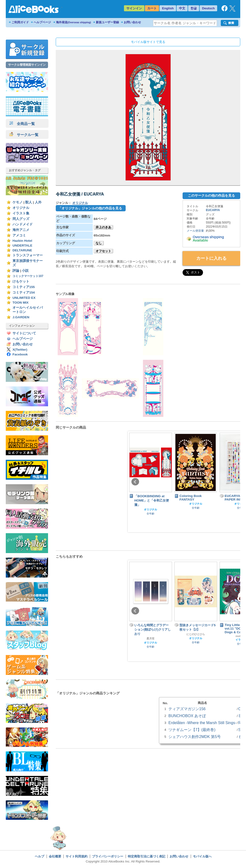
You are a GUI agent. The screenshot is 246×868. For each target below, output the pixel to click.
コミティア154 (24, 292)
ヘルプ (40, 856)
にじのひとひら (196, 634)
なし (99, 243)
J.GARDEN (21, 317)
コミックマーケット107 (28, 276)
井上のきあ (103, 227)
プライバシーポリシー (108, 856)
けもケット (21, 281)
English (168, 8)
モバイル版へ (202, 856)
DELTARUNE (22, 250)
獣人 (29, 202)
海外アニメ (21, 230)
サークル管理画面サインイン (27, 65)
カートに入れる (211, 258)
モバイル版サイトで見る (148, 42)
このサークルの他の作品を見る (211, 195)
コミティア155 (24, 287)
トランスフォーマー (28, 255)
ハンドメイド (23, 224)
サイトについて (24, 333)
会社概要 (55, 856)
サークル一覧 (24, 135)
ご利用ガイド (20, 22)
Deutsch (208, 8)
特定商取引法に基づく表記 (147, 856)
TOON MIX (21, 303)
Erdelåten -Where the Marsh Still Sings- (202, 723)
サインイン (134, 8)
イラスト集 (21, 213)
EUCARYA (213, 210)
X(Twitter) (20, 350)
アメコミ (19, 235)
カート (152, 8)
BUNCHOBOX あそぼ (187, 716)
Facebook (20, 354)
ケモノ (18, 202)
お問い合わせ (132, 22)
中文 (182, 8)
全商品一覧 (22, 124)
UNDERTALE (22, 245)
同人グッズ (21, 219)
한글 (194, 8)
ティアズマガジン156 (187, 709)
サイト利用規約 (77, 856)
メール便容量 (195, 231)
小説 (25, 271)
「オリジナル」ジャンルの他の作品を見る (90, 208)
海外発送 (74, 22)
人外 (38, 202)
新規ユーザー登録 (107, 22)
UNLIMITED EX (24, 298)
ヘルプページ (42, 22)
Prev (135, 482)
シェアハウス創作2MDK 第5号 (195, 737)
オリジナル (21, 208)
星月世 (151, 638)
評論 (16, 271)
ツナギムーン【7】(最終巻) (192, 730)
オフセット (103, 251)
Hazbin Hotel (22, 241)
